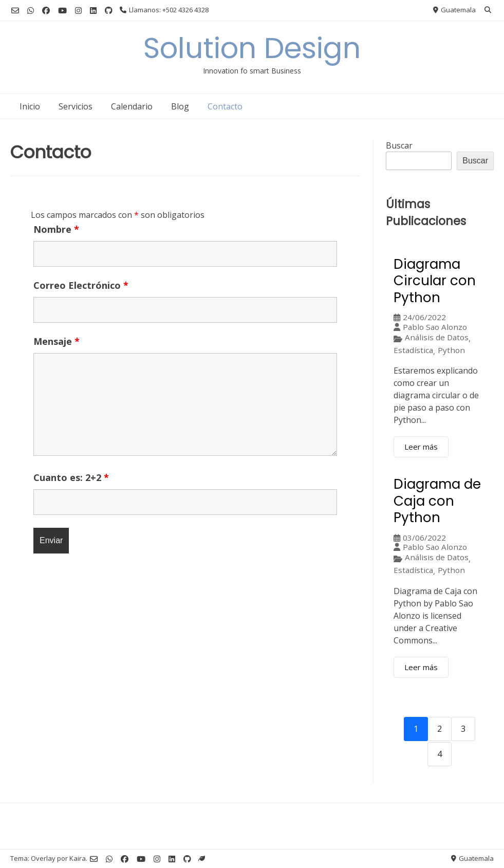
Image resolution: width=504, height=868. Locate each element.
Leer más (421, 447)
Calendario (132, 106)
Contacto (225, 106)
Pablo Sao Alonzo (435, 327)
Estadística (413, 350)
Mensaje (57, 341)
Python (451, 350)
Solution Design (252, 48)
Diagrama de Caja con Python (437, 501)
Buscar (399, 145)
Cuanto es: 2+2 (71, 477)
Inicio (30, 106)
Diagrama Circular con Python (435, 281)
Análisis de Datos (437, 337)
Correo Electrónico (81, 285)
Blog (180, 106)
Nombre (56, 229)
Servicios (76, 106)
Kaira (78, 858)
